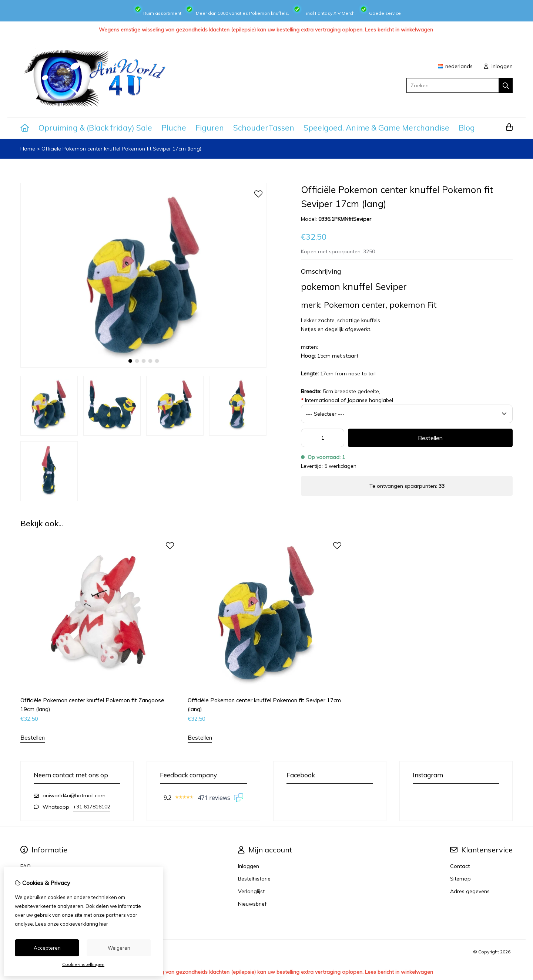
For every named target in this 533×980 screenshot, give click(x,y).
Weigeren (119, 948)
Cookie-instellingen (83, 964)
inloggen (498, 66)
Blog (467, 128)
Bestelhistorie (254, 879)
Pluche (174, 128)
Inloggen (249, 866)
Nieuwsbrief (252, 904)
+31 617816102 (92, 807)
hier (104, 924)
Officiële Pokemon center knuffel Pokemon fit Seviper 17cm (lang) (121, 149)
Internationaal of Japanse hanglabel (347, 400)
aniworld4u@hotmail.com (74, 795)
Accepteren (47, 948)
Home (28, 149)
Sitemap (460, 879)
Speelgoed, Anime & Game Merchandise (376, 128)
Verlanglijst (251, 891)
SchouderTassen (264, 128)
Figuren (210, 128)
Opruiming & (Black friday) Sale (95, 128)
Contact (460, 866)
